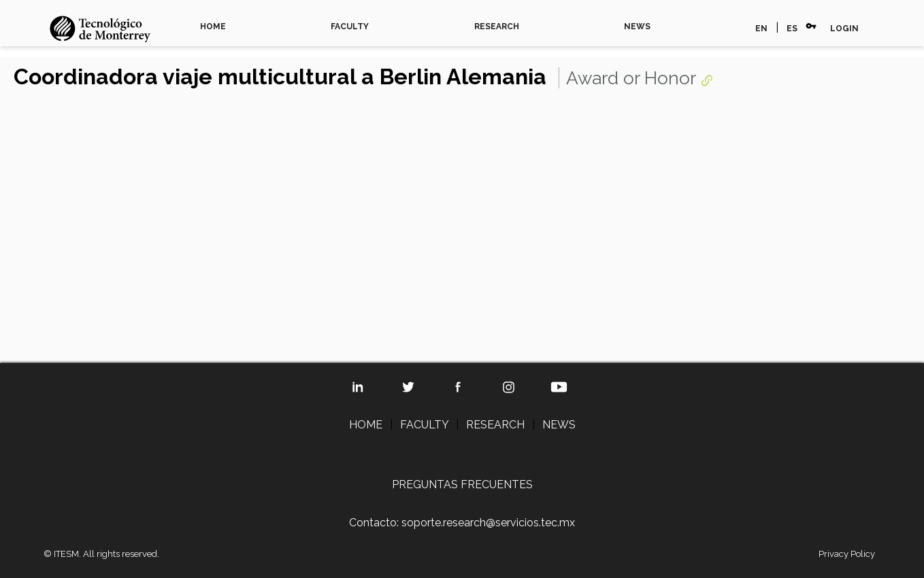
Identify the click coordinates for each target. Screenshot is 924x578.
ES (792, 29)
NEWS (637, 27)
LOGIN (844, 29)
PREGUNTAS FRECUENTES (462, 485)
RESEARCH (497, 27)
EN (761, 29)
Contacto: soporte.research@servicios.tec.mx (462, 523)
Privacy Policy (847, 554)
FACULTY (350, 27)
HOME (213, 27)
